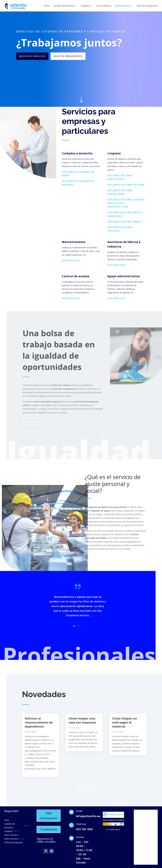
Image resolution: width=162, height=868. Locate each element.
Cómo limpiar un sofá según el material (125, 722)
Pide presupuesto (49, 816)
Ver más (84, 785)
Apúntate (34, 421)
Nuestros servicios (32, 56)
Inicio (47, 6)
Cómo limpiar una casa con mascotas (82, 720)
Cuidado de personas (64, 6)
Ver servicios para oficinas (126, 185)
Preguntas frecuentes (103, 555)
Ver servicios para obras (124, 222)
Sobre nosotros (123, 6)
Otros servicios (104, 6)
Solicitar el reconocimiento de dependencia (39, 722)
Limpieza (85, 6)
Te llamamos (49, 829)
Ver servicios (71, 260)
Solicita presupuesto (147, 6)
